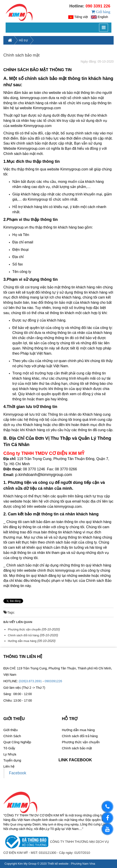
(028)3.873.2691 (30, 692)
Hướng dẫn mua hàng (22, 652)
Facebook (18, 784)
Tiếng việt (81, 23)
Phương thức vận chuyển (24, 641)
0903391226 (53, 692)
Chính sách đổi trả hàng (23, 647)
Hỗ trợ (23, 52)
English (103, 23)
